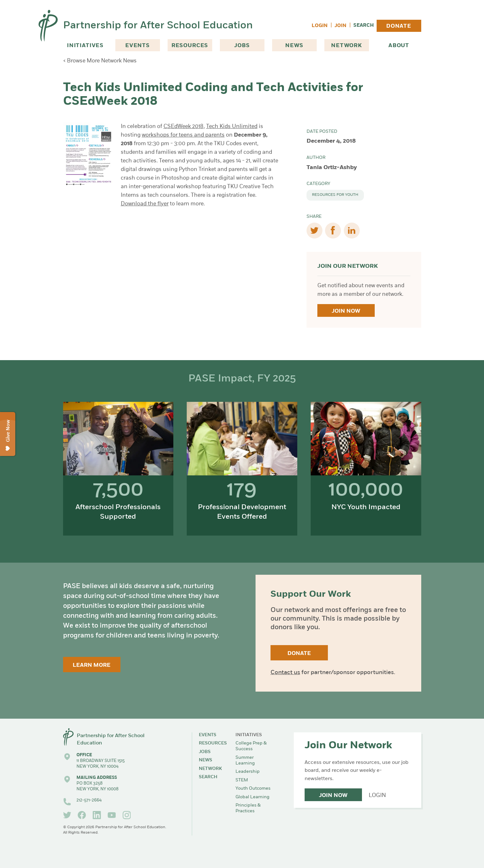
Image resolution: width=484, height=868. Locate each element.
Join (340, 26)
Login (320, 26)
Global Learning (253, 797)
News (294, 46)
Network (347, 46)
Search (364, 26)
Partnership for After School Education (158, 26)
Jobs (242, 46)
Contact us (285, 673)
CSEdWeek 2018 (184, 127)
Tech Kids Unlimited (232, 127)
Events (137, 46)
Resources (190, 46)
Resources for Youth (335, 195)
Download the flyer (145, 204)
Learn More (92, 665)
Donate (399, 26)
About (399, 46)
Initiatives (85, 46)
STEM (242, 780)
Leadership (248, 772)
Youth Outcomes (253, 789)
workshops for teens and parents (183, 135)
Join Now (346, 311)
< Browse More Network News (100, 61)
